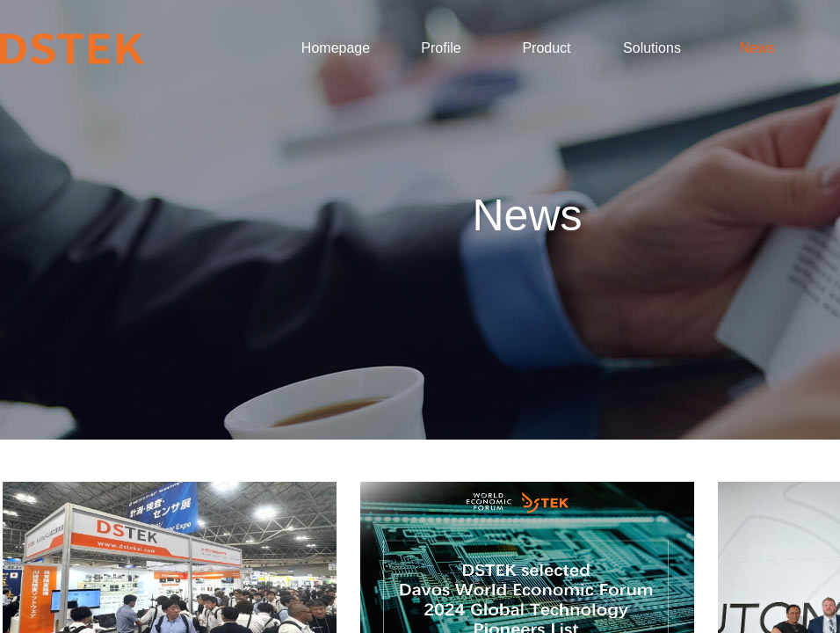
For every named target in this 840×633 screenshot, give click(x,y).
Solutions (652, 48)
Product (546, 48)
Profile (441, 48)
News (757, 48)
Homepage (336, 48)
